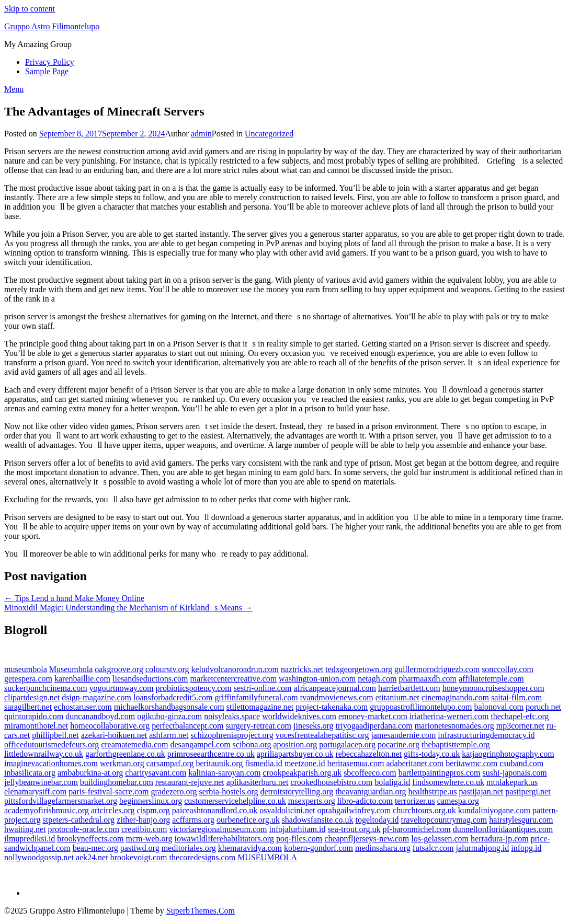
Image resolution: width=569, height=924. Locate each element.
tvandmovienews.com (337, 697)
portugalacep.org (347, 744)
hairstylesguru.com (521, 820)
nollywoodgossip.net (39, 857)
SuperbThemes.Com (201, 911)
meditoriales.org (189, 848)
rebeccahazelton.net (368, 754)
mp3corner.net (520, 726)
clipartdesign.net (32, 697)
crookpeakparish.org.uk (302, 773)
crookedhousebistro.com (331, 782)
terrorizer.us (415, 801)
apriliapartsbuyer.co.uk (295, 754)
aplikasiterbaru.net (258, 782)
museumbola (26, 669)
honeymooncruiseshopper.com (493, 688)
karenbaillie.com (82, 679)
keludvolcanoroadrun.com (235, 669)
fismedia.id (264, 763)
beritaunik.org (219, 763)
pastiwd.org (140, 848)
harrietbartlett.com (409, 688)
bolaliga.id (392, 782)
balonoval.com (499, 707)
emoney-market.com (373, 716)
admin (201, 134)
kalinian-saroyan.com (224, 773)
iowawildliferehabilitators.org (224, 839)
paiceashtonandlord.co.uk (215, 810)
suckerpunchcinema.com (46, 688)
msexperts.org (312, 801)
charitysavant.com (156, 773)
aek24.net (92, 857)
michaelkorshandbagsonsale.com (169, 707)
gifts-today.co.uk (432, 754)
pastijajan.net (481, 792)
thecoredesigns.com (203, 857)
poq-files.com (299, 839)
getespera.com (28, 679)
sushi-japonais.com (515, 773)
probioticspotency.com (194, 688)
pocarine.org (399, 744)
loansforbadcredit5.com (173, 697)
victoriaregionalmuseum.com (218, 829)
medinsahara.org (383, 848)
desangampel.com (201, 744)
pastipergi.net (528, 792)
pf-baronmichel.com (417, 829)
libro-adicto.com (365, 801)
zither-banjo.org (143, 820)
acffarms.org (193, 820)
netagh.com (377, 679)
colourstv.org (167, 669)
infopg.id (526, 848)
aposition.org (295, 744)
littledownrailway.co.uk (44, 754)
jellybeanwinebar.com (41, 782)
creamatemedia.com (134, 744)
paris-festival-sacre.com (109, 792)
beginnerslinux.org (151, 801)
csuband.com (521, 763)
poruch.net (543, 707)
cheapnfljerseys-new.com (367, 839)
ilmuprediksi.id (30, 839)
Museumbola (71, 669)
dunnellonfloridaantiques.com (503, 829)
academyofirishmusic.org (47, 810)
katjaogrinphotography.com (508, 754)
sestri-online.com (263, 688)
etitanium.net (397, 697)
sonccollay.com (508, 669)
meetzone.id (305, 763)
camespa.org (458, 801)
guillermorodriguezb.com (437, 669)
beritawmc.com (471, 763)
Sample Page (47, 71)
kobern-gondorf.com (318, 848)
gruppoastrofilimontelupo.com (421, 707)
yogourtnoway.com (122, 688)
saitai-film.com (516, 697)
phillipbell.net (55, 735)
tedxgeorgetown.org (359, 669)
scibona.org (252, 744)
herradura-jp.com (500, 839)
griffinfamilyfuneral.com (257, 697)
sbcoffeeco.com (370, 773)
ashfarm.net (169, 735)
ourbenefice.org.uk (248, 820)
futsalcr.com (433, 848)
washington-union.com (317, 679)
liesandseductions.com (150, 679)
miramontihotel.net (36, 726)
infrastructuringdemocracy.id (486, 735)
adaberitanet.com (415, 763)
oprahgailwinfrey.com (354, 810)
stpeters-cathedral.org (78, 820)
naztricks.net (302, 669)
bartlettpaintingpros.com (440, 773)
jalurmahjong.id (482, 848)
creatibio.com (144, 829)
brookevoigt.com (139, 857)
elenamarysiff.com (35, 792)
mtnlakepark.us (512, 782)
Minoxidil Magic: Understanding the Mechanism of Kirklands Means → (128, 608)
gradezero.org (174, 792)
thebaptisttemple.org (456, 744)
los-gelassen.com (440, 839)
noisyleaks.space (232, 716)
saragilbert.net (28, 707)
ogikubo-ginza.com (169, 716)
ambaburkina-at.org (90, 773)
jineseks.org (314, 726)
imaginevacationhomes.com (51, 763)
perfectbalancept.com (187, 726)
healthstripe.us (433, 792)
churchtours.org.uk (424, 810)
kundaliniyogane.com (494, 810)
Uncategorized (269, 134)
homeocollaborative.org (110, 726)
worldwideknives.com (299, 716)
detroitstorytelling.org (297, 792)
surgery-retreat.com (259, 726)
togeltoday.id (377, 820)
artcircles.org (113, 810)
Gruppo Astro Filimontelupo (52, 26)
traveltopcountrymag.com (444, 820)
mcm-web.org (149, 839)
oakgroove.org (119, 669)
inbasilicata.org (30, 773)
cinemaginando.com (455, 697)
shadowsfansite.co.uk (318, 820)
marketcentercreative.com (233, 679)
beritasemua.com (356, 763)
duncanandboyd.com (100, 716)
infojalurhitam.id (298, 829)
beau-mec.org (95, 848)
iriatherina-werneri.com (449, 716)
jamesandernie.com (403, 735)
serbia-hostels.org (229, 792)
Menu (14, 89)
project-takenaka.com (332, 707)
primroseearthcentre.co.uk (211, 754)
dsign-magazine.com (96, 697)
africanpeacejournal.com (335, 688)
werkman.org (122, 763)
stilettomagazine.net (260, 707)
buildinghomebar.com (117, 782)
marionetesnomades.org (454, 726)
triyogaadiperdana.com (374, 726)
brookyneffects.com (90, 839)
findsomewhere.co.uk (448, 782)
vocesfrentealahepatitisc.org (322, 735)
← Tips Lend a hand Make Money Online (74, 598)
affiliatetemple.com (491, 679)
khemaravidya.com (250, 848)
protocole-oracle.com (84, 829)
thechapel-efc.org (520, 716)
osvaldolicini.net (287, 810)
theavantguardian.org (371, 792)
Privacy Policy (50, 62)
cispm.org (153, 810)
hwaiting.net (25, 829)
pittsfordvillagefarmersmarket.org (61, 801)
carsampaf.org (170, 763)
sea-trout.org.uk (354, 829)
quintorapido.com (34, 716)
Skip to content (30, 9)
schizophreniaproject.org (232, 735)
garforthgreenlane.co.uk (125, 754)
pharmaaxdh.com (428, 679)
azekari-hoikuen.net (114, 735)
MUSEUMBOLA (267, 857)
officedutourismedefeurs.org (52, 744)
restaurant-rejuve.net (190, 782)
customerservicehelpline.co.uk (235, 801)
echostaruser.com (83, 707)
